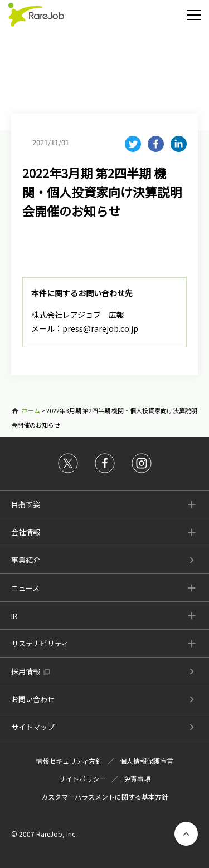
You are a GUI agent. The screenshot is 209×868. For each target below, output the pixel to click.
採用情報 (26, 671)
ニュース (25, 588)
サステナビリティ (40, 643)
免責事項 (137, 779)
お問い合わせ (33, 699)
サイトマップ (33, 727)
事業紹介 (26, 560)
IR (14, 616)
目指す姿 (26, 504)
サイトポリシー (82, 779)
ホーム (31, 410)
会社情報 (26, 532)
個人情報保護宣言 (147, 761)
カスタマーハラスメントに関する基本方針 (105, 796)
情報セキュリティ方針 (69, 761)
